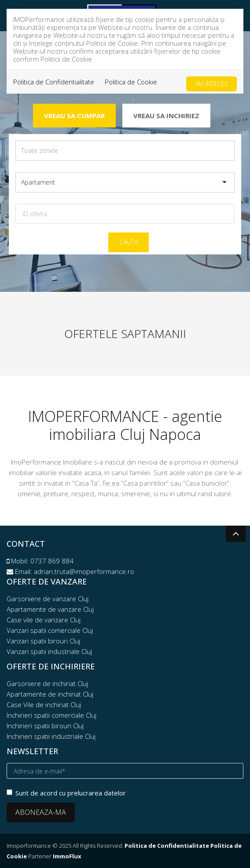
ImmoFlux (67, 856)
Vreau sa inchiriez (166, 116)
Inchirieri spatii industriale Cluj (51, 736)
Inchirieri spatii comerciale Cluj (51, 715)
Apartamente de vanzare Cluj (50, 609)
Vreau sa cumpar (74, 116)
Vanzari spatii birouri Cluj (43, 641)
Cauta (129, 242)
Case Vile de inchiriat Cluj (44, 705)
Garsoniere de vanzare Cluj (48, 599)
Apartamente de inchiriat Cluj (50, 694)
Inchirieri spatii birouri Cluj (45, 726)
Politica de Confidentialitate (54, 82)
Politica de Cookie (131, 82)
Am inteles (211, 84)
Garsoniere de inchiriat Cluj (47, 683)
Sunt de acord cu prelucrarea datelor (66, 793)
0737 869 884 (52, 561)
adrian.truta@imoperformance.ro (84, 571)
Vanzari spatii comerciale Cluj (50, 630)
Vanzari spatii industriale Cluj (49, 651)
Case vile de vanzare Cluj (44, 620)
